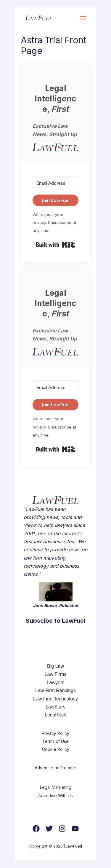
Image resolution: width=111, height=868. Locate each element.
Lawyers (56, 683)
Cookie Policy (56, 749)
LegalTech (55, 715)
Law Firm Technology (55, 699)
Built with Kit (55, 245)
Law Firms (56, 674)
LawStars (55, 707)
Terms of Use (55, 741)
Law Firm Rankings (55, 691)
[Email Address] (55, 183)
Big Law (55, 666)
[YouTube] (75, 829)
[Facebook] (36, 829)
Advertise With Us (55, 795)
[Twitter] (49, 829)
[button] (55, 148)
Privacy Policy (55, 733)
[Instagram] (62, 829)
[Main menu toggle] (83, 18)
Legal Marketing (56, 787)
